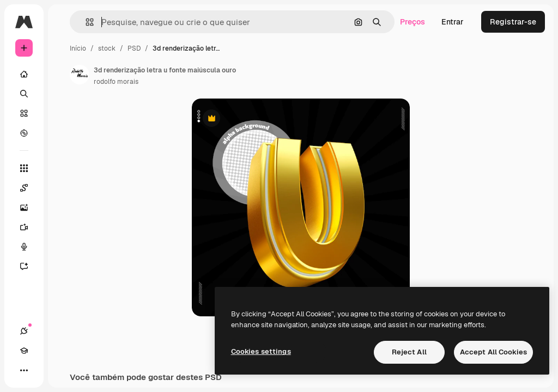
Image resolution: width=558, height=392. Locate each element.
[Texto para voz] (29, 247)
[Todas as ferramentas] (24, 168)
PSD (134, 48)
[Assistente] (29, 266)
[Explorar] (24, 133)
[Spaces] (29, 188)
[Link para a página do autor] (80, 75)
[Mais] (24, 370)
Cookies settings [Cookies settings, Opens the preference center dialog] (261, 351)
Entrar (453, 22)
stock (107, 48)
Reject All (409, 352)
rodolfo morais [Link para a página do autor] (116, 82)
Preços (413, 22)
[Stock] (24, 113)
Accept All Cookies (493, 352)
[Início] (24, 74)
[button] (85, 22)
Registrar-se (513, 22)
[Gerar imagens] (29, 207)
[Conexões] (24, 331)
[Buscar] (24, 94)
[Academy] (24, 351)
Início (78, 48)
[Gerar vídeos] (29, 227)
